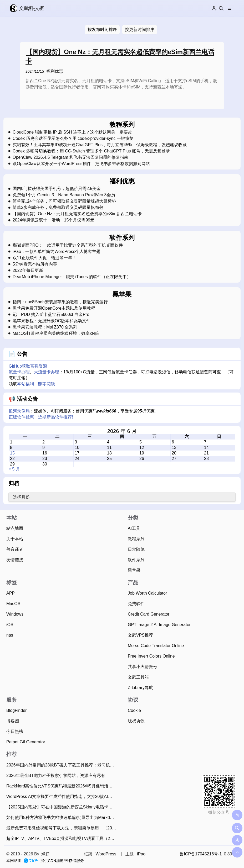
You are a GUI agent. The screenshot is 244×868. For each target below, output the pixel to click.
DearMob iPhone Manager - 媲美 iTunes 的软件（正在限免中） (72, 277)
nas (10, 635)
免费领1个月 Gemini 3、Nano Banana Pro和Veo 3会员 (64, 195)
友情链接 (15, 560)
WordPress (106, 854)
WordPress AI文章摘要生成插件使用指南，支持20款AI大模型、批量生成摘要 (62, 796)
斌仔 (45, 854)
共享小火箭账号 (143, 667)
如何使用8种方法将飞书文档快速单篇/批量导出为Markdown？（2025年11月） (62, 817)
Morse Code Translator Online (156, 646)
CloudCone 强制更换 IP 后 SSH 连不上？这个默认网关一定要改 (72, 132)
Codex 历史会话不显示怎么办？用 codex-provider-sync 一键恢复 (73, 139)
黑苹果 (134, 570)
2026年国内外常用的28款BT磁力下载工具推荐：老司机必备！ (62, 765)
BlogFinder (16, 710)
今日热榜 (15, 731)
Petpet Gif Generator (26, 742)
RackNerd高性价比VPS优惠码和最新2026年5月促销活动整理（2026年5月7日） (62, 786)
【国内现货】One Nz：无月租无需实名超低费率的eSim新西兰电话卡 (77, 214)
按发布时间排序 (102, 30)
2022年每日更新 (28, 271)
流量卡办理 (19, 372)
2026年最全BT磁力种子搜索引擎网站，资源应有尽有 (56, 776)
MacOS (13, 604)
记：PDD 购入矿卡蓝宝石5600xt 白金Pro (51, 315)
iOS (10, 625)
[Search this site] (221, 8)
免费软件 (136, 604)
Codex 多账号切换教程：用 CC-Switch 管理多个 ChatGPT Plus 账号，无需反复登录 (91, 151)
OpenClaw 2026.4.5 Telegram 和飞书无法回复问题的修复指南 (70, 157)
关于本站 (15, 539)
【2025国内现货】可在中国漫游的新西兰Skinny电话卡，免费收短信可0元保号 (62, 807)
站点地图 (15, 528)
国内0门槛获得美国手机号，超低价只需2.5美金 (57, 189)
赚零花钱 (47, 384)
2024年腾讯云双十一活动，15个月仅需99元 (54, 220)
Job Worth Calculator (147, 593)
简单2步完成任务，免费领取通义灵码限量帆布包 (58, 208)
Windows (15, 614)
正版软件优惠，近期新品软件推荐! (41, 417)
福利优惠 (55, 71)
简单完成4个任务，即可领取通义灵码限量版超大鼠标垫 (64, 201)
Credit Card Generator (149, 614)
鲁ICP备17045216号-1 (201, 854)
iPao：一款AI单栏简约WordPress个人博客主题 (57, 252)
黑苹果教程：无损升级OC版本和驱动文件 (52, 321)
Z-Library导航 (140, 688)
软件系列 (136, 560)
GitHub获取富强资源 (28, 366)
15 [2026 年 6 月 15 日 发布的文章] (12, 453)
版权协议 (136, 721)
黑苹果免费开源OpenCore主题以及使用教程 (54, 308)
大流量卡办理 (47, 372)
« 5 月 (14, 469)
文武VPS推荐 (140, 635)
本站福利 (26, 384)
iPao (141, 854)
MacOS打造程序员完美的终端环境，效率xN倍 (56, 334)
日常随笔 (136, 549)
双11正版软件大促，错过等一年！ (44, 258)
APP (11, 593)
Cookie (134, 710)
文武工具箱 (138, 677)
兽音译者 (15, 549)
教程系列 (136, 539)
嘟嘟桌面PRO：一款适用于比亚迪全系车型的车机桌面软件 (68, 245)
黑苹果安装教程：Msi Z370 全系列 (45, 327)
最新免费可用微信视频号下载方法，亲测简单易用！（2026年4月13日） (62, 828)
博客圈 (13, 721)
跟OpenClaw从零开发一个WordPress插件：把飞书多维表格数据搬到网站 (81, 164)
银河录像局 (19, 411)
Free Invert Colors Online (151, 656)
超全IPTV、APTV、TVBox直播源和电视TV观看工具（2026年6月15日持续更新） (62, 838)
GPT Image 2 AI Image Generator (159, 625)
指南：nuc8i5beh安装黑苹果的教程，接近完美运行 (60, 302)
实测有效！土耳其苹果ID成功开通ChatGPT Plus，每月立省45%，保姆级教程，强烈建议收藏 (100, 145)
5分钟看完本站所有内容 (35, 264)
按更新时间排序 (140, 30)
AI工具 (134, 528)
